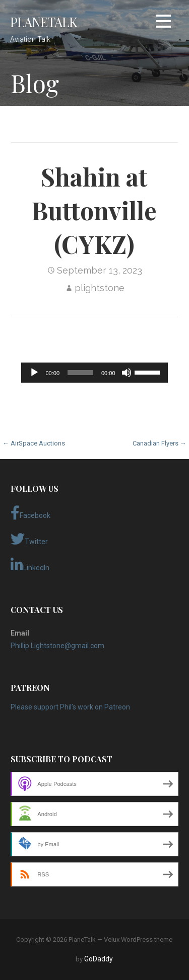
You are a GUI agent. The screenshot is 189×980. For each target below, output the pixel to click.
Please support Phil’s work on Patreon (70, 707)
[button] (163, 23)
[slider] (80, 373)
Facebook (30, 513)
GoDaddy (99, 959)
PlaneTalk (44, 22)
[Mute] (127, 373)
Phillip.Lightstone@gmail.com (57, 646)
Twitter (29, 539)
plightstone (100, 288)
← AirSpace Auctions (34, 443)
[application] (94, 373)
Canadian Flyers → (160, 443)
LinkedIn (30, 565)
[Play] (34, 373)
